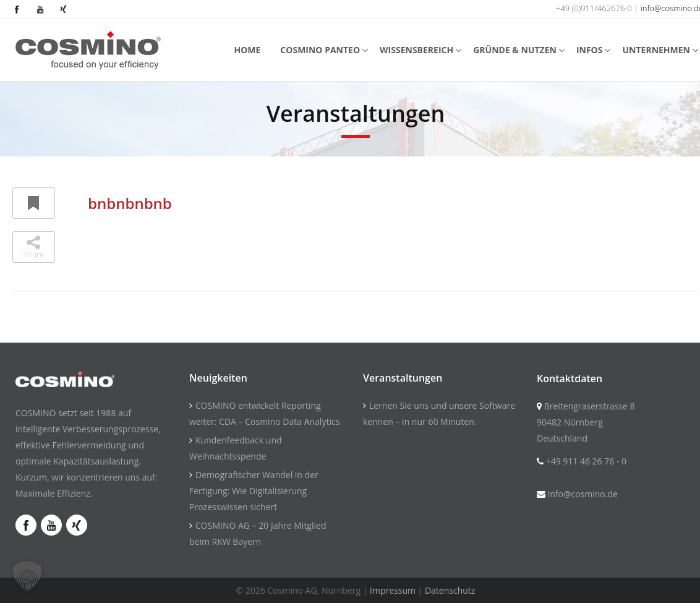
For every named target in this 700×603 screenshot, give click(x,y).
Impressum (393, 590)
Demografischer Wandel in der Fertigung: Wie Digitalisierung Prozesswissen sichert (254, 491)
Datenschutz (450, 590)
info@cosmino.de (583, 494)
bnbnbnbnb (130, 203)
